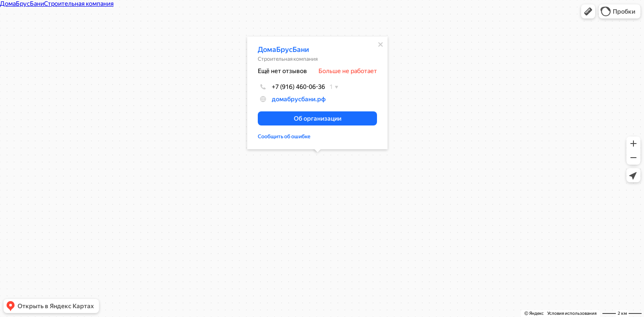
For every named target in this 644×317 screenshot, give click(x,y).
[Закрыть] (381, 44)
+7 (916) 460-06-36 (291, 87)
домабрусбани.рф (299, 99)
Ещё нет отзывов (282, 71)
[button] (588, 11)
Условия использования (572, 313)
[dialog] (317, 93)
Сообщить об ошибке (284, 136)
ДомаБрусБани (284, 50)
